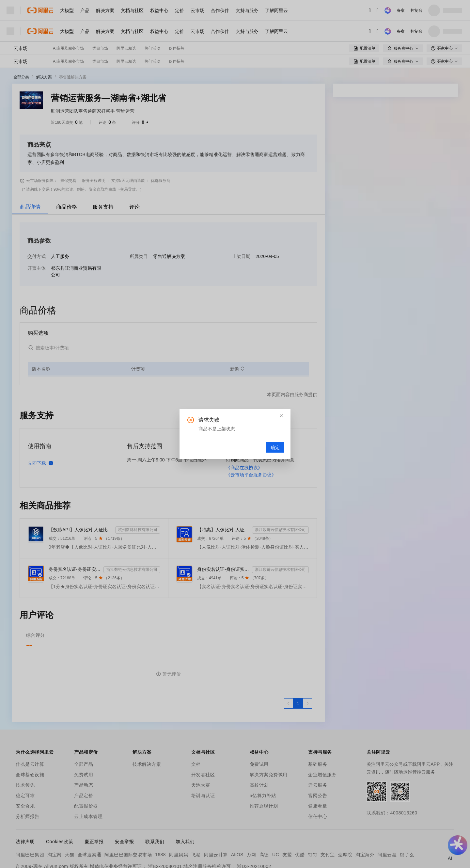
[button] (281, 416)
